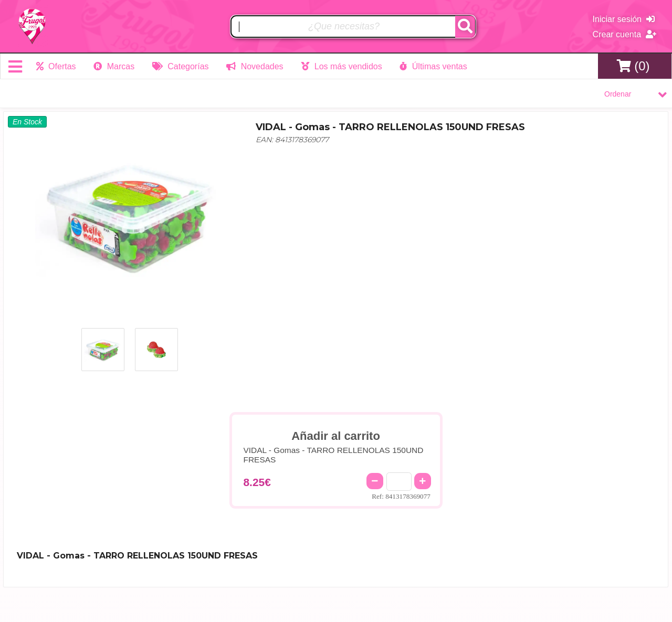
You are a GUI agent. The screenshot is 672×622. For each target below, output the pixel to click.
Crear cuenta (624, 34)
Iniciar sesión (624, 19)
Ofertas (56, 66)
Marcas (114, 66)
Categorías (181, 66)
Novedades (255, 66)
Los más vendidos (341, 66)
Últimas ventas (433, 66)
